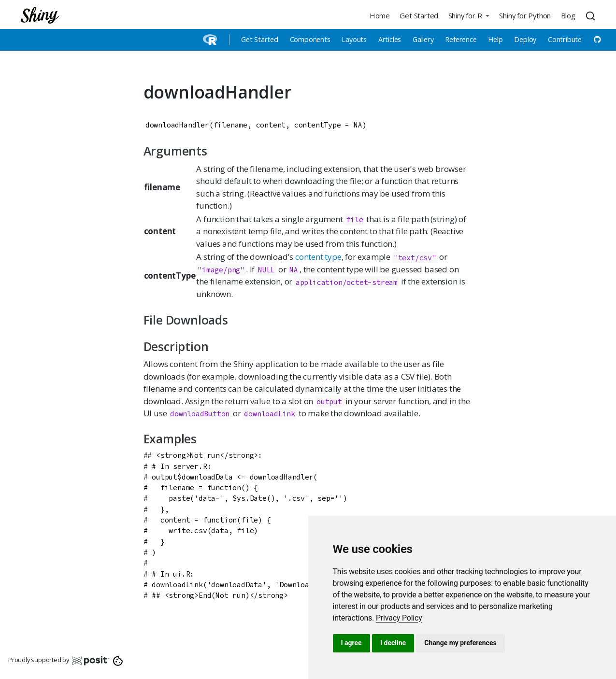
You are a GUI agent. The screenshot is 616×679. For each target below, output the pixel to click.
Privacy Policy (399, 618)
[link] (399, 618)
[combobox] (592, 15)
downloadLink (270, 414)
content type (318, 257)
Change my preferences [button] (460, 643)
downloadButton (200, 414)
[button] (469, 15)
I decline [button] (393, 643)
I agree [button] (351, 643)
